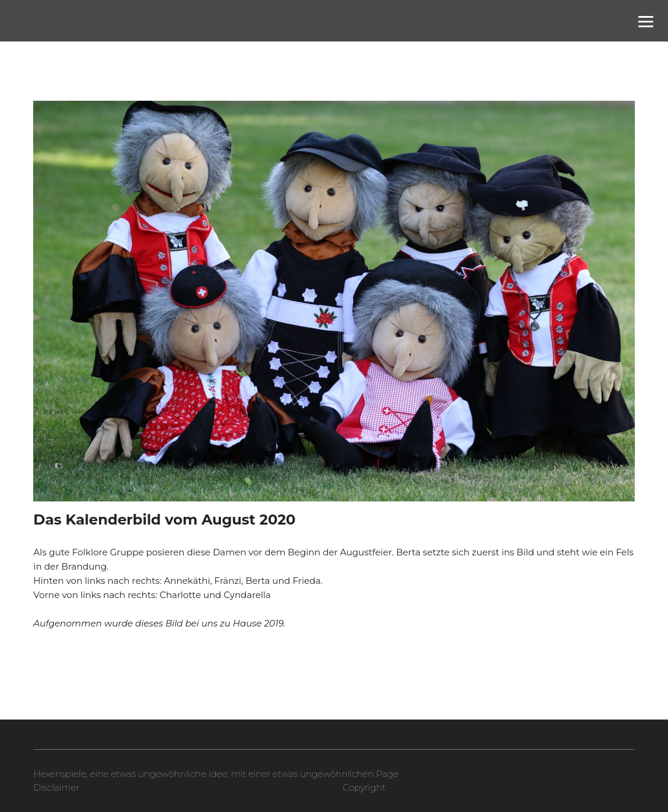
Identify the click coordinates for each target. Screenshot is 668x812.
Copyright (364, 787)
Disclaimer (56, 787)
